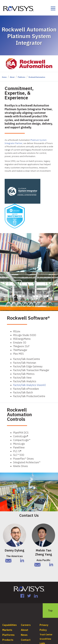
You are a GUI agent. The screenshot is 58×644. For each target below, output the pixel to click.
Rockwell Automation (37, 77)
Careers (26, 625)
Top (50, 611)
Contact (26, 640)
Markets (7, 630)
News (24, 635)
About (12, 77)
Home (4, 77)
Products (8, 640)
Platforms (22, 77)
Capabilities (10, 625)
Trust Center (46, 635)
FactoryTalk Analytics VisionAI (29, 385)
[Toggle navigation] (53, 9)
